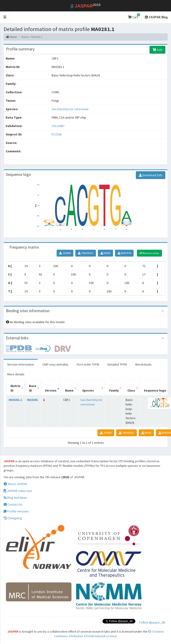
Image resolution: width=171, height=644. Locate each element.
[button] (5, 17)
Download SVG (151, 175)
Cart (134, 16)
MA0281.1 (15, 400)
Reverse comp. (149, 253)
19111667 (58, 126)
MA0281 (33, 400)
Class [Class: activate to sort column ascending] (131, 390)
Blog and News (15, 498)
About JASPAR (15, 484)
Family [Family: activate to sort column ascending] (114, 390)
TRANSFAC (86, 253)
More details (16, 374)
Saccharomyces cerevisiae (70, 109)
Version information (21, 364)
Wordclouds (143, 364)
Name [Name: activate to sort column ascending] (69, 390)
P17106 (57, 134)
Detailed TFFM (117, 364)
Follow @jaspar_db (152, 622)
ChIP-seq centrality (55, 364)
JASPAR (65, 253)
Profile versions (16, 511)
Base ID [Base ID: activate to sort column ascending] (33, 388)
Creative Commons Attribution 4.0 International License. (109, 634)
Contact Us (13, 504)
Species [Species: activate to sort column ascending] (88, 390)
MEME (105, 253)
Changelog (13, 518)
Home (11, 37)
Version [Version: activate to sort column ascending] (51, 390)
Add (157, 50)
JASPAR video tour (18, 491)
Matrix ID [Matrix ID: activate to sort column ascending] (15, 388)
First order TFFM (88, 364)
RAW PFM (124, 253)
